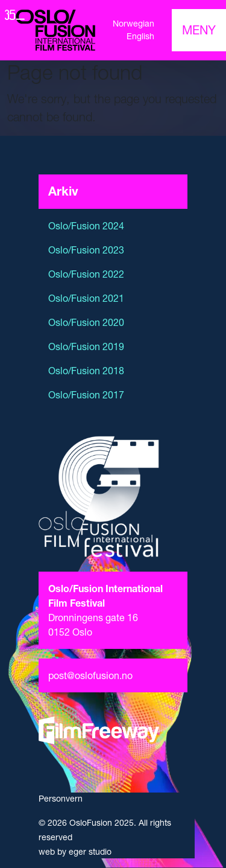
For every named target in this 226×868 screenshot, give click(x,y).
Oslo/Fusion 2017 (86, 395)
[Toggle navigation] (199, 30)
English (140, 36)
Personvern (61, 799)
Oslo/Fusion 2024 (86, 226)
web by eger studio (75, 852)
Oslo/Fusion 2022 (86, 274)
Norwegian (133, 24)
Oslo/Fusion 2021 (86, 298)
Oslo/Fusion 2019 (86, 346)
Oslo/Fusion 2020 (86, 322)
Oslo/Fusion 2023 (86, 250)
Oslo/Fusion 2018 (86, 371)
